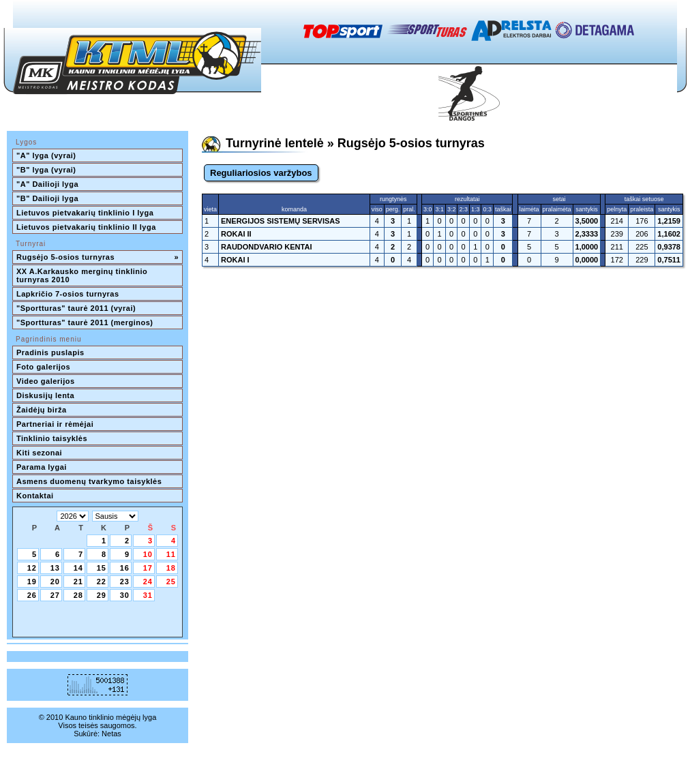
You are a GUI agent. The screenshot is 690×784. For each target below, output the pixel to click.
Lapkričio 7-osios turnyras (68, 294)
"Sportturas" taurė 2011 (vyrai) (76, 308)
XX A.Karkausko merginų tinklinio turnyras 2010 (83, 275)
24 (148, 582)
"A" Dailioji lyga (47, 184)
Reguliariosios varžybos (261, 173)
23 (125, 582)
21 (78, 582)
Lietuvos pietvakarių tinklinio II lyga (86, 227)
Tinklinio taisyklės (52, 438)
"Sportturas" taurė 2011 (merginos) (85, 322)
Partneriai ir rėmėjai (55, 424)
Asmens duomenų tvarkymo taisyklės (89, 481)
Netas (111, 734)
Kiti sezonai (39, 453)
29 (102, 595)
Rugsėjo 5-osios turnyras (97, 257)
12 (32, 568)
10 (148, 554)
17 (148, 568)
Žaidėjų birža (42, 410)
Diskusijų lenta (45, 395)
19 (32, 582)
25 (171, 582)
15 (102, 568)
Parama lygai (42, 467)
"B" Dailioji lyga (47, 198)
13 (55, 568)
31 (148, 595)
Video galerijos (46, 381)
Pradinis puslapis (50, 352)
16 (125, 568)
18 (171, 568)
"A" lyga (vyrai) (46, 155)
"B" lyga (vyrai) (46, 170)
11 (171, 554)
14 (78, 568)
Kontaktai (35, 496)
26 (32, 595)
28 (78, 595)
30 (125, 595)
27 (55, 595)
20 (55, 582)
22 (102, 582)
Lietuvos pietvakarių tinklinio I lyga (85, 213)
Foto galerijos (43, 367)
